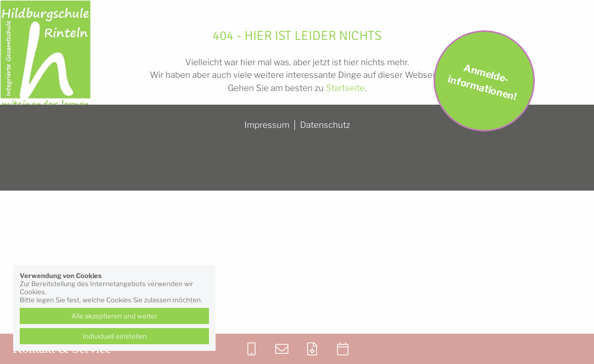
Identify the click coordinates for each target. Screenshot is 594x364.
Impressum (267, 125)
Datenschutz (325, 125)
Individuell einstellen (115, 336)
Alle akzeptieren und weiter (114, 316)
